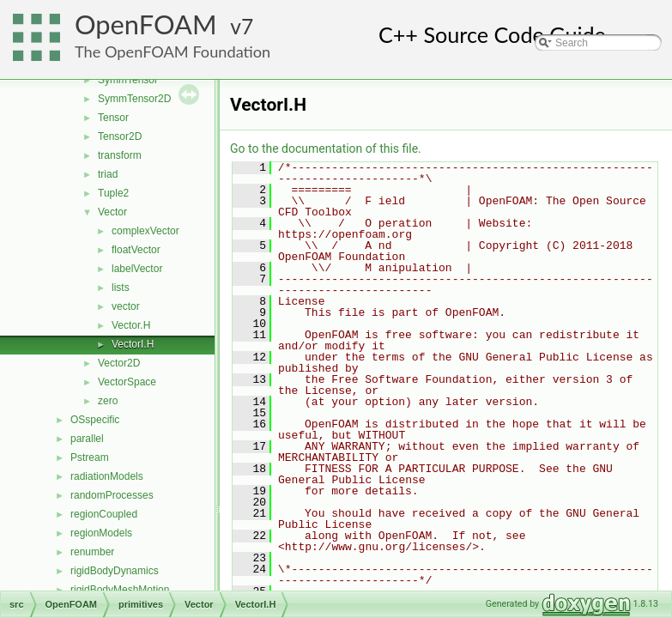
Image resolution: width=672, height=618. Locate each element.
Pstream (90, 457)
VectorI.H (133, 344)
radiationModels (107, 476)
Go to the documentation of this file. (326, 148)
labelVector (137, 269)
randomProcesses (112, 495)
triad (108, 174)
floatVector (136, 250)
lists (121, 288)
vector (126, 306)
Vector (112, 212)
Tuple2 (113, 193)
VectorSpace (127, 382)
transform (120, 155)
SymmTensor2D (134, 99)
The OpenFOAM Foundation (173, 51)
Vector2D (119, 363)
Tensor (113, 118)
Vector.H (131, 325)
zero (108, 401)
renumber (92, 552)
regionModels (101, 533)
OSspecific (95, 420)
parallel (87, 439)
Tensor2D (120, 136)
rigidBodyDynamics (115, 571)
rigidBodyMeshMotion (120, 590)
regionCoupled (104, 514)
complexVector (145, 231)
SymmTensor (128, 80)
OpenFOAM (146, 24)
